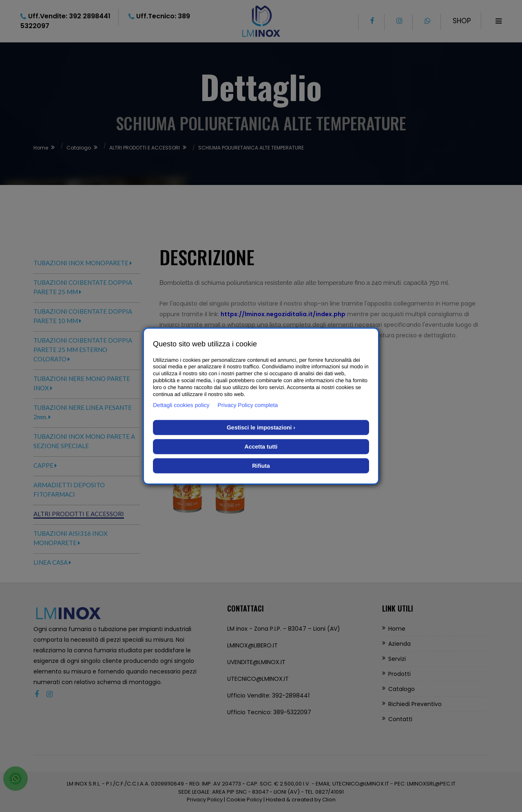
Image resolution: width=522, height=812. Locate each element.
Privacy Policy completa (248, 405)
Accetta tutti (261, 447)
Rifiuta (261, 466)
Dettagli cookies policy (181, 405)
